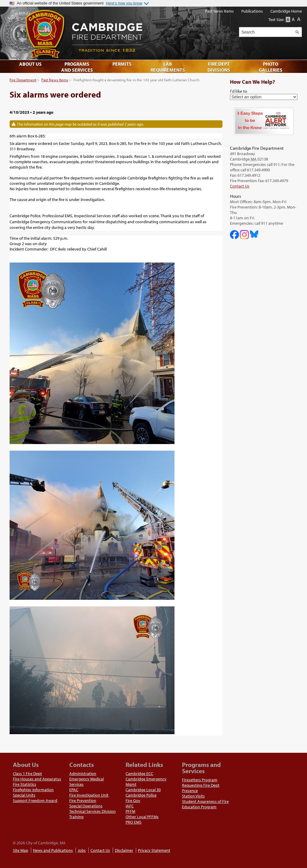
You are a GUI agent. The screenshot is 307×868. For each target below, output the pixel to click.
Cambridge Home (286, 11)
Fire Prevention (83, 800)
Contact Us (240, 186)
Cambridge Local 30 (143, 790)
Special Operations (86, 806)
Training (76, 817)
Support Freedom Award (35, 800)
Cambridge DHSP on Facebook (234, 235)
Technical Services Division (92, 811)
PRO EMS (134, 822)
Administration (83, 773)
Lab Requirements (168, 67)
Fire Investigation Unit (89, 795)
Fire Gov (133, 800)
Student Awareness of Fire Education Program (205, 804)
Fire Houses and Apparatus (37, 779)
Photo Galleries (271, 67)
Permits (122, 64)
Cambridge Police (141, 795)
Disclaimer (124, 850)
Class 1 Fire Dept (27, 773)
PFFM (130, 811)
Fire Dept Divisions (219, 67)
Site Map (21, 850)
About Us (30, 64)
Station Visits (193, 796)
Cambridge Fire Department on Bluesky (254, 234)
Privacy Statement (154, 850)
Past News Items (55, 80)
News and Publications (53, 850)
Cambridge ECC (139, 773)
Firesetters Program (200, 780)
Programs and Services (77, 67)
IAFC (130, 806)
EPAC (74, 790)
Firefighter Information (33, 790)
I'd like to (238, 91)
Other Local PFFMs (142, 817)
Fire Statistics (25, 784)
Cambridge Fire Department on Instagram (244, 235)
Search (297, 32)
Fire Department (23, 80)
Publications (252, 11)
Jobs (82, 850)
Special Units (24, 795)
